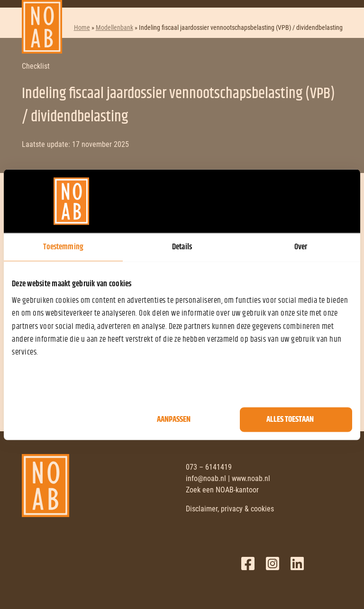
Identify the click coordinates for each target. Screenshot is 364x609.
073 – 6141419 (209, 467)
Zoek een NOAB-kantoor (222, 490)
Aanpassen (174, 419)
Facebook (248, 564)
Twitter (273, 564)
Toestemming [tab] (63, 247)
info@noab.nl (206, 478)
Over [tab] (301, 247)
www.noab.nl (251, 478)
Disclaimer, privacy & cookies (230, 509)
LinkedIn (297, 564)
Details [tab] (182, 247)
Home (82, 27)
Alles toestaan (290, 419)
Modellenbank (114, 27)
